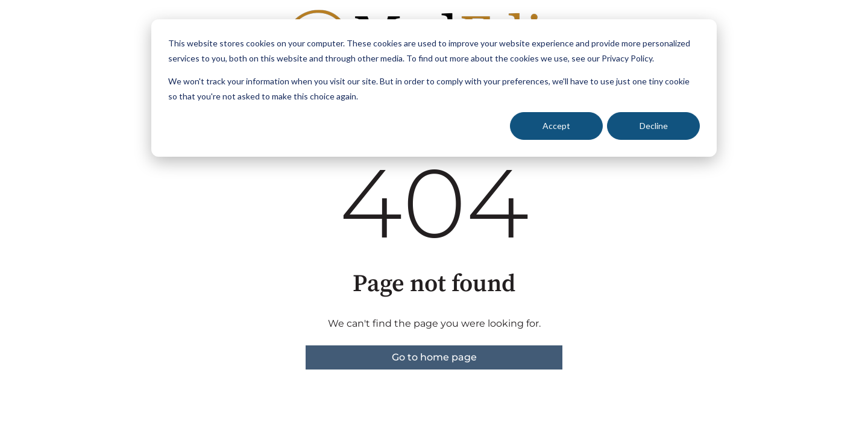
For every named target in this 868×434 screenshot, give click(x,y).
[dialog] (434, 88)
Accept (556, 126)
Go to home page (434, 357)
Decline (654, 126)
